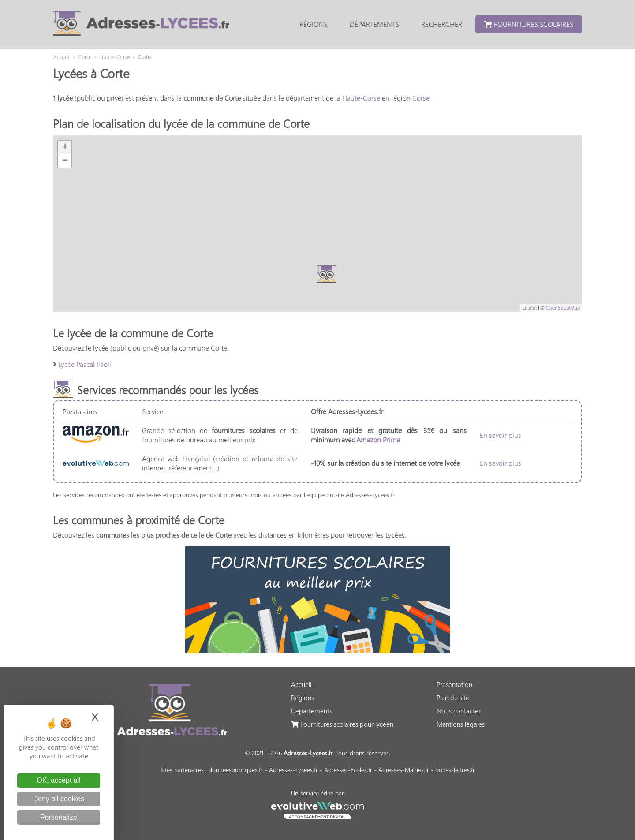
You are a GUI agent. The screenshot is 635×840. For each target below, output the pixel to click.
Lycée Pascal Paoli (85, 364)
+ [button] (65, 147)
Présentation (454, 684)
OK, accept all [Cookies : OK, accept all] (59, 780)
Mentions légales (461, 724)
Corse (421, 98)
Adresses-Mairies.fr (404, 770)
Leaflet (529, 308)
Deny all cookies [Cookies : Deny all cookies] (59, 799)
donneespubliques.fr (236, 770)
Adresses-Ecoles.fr (348, 770)
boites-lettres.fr (455, 770)
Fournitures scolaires (529, 24)
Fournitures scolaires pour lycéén (342, 724)
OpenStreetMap (563, 308)
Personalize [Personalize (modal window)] (59, 817)
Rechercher (442, 24)
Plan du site (453, 698)
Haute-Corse (361, 98)
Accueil (301, 684)
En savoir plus (501, 435)
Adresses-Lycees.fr (293, 770)
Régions (314, 24)
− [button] (65, 161)
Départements (374, 24)
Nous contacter (459, 711)
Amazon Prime (378, 439)
